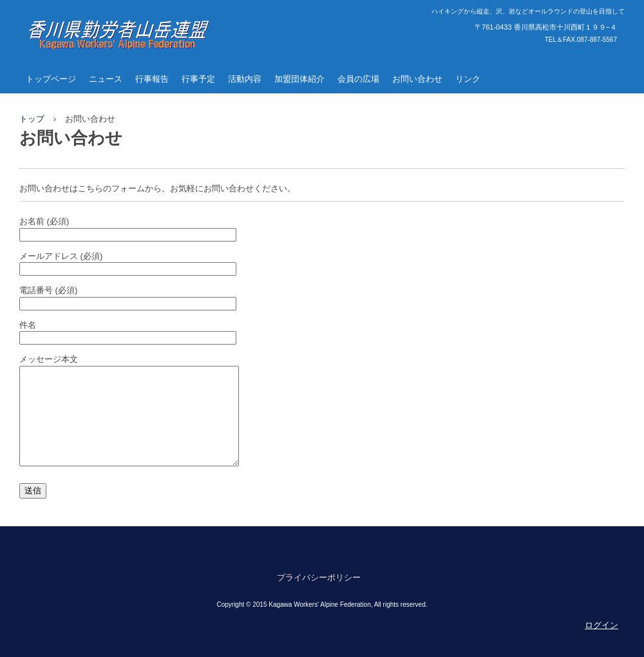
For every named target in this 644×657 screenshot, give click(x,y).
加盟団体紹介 (299, 79)
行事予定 (198, 79)
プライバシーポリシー (319, 597)
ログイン (601, 644)
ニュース (106, 79)
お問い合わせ (417, 79)
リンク (468, 79)
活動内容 (245, 79)
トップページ (51, 79)
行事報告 (152, 79)
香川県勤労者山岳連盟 (103, 62)
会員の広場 (358, 79)
